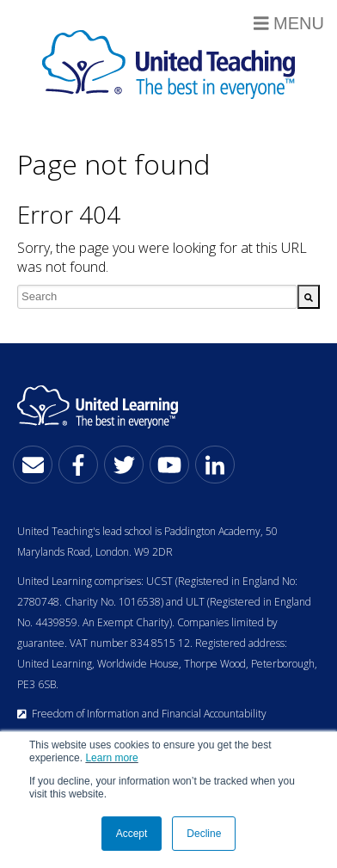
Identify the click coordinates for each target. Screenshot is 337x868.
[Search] (309, 297)
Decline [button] (204, 834)
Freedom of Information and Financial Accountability (142, 714)
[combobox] (157, 297)
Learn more (111, 758)
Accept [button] (132, 834)
